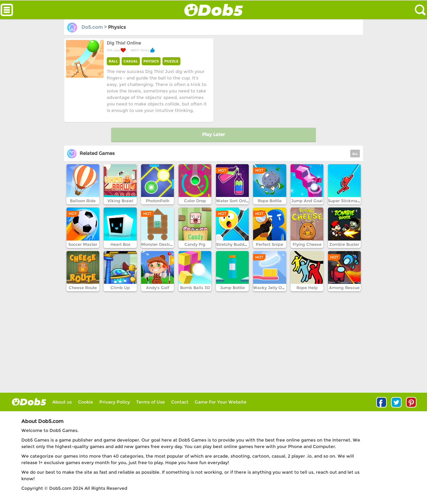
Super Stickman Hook (350, 201)
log (29, 402)
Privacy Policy (115, 402)
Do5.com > (88, 27)
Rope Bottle (270, 201)
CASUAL (131, 61)
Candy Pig (195, 244)
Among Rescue (344, 288)
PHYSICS (151, 61)
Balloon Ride (83, 201)
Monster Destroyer (160, 244)
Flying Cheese (307, 244)
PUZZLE (171, 61)
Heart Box (120, 244)
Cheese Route (83, 288)
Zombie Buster (344, 244)
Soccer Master (83, 244)
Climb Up (120, 288)
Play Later (213, 134)
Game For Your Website (221, 402)
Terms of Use (151, 402)
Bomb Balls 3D (195, 288)
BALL (113, 61)
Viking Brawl (120, 201)
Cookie (86, 402)
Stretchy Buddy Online (239, 244)
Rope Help (307, 288)
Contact (180, 402)
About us (62, 402)
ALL (355, 154)
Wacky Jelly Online (272, 288)
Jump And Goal (307, 201)
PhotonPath (157, 201)
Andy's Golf (158, 288)
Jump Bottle (232, 288)
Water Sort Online (234, 201)
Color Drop (195, 201)
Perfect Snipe (270, 244)
